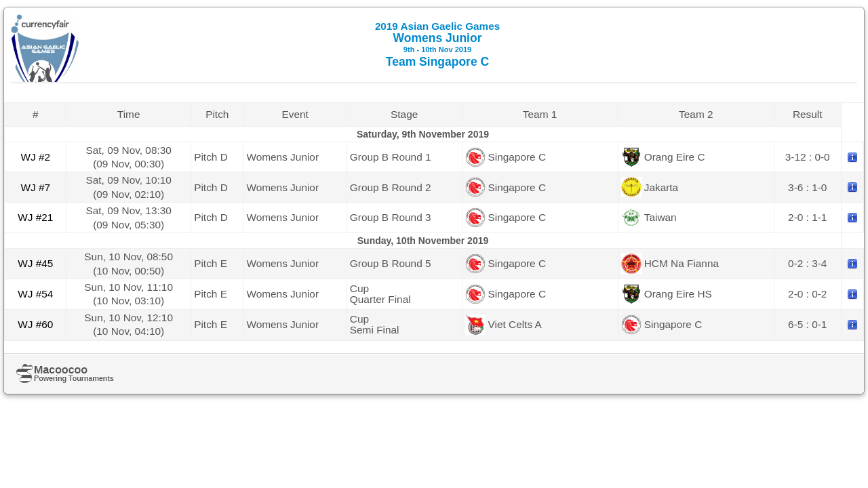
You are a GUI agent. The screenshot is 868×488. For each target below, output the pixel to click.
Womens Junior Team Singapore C (437, 44)
